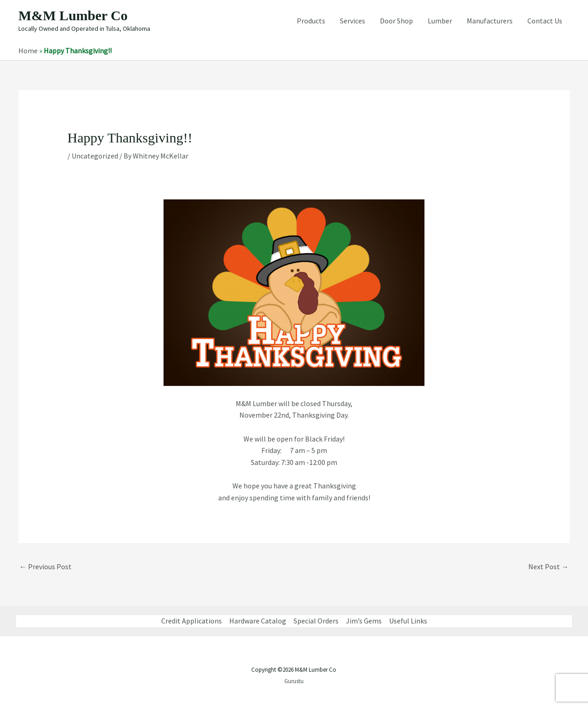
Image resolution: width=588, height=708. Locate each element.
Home (28, 51)
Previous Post (45, 566)
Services (353, 21)
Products (311, 21)
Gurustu (294, 681)
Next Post (548, 566)
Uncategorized (95, 156)
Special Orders (316, 621)
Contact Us (545, 21)
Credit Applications (192, 621)
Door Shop (396, 21)
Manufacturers (490, 21)
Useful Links (408, 621)
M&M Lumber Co (73, 15)
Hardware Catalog (258, 621)
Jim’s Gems (364, 621)
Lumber (440, 21)
